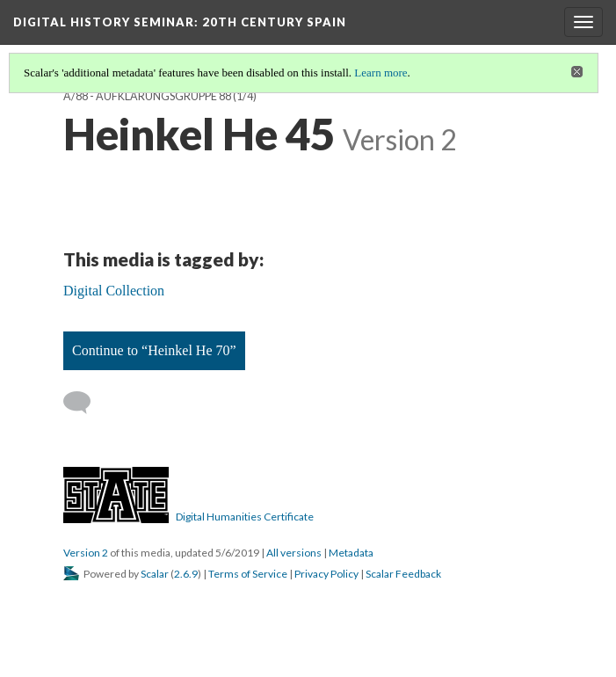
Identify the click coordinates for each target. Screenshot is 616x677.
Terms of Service (248, 574)
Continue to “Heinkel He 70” (154, 350)
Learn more (380, 73)
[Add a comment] (85, 403)
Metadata (351, 553)
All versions (294, 553)
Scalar (155, 574)
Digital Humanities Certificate (245, 517)
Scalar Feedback (403, 574)
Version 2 (86, 553)
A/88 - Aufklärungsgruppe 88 (147, 96)
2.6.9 (186, 574)
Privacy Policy (326, 574)
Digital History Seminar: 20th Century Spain (180, 22)
